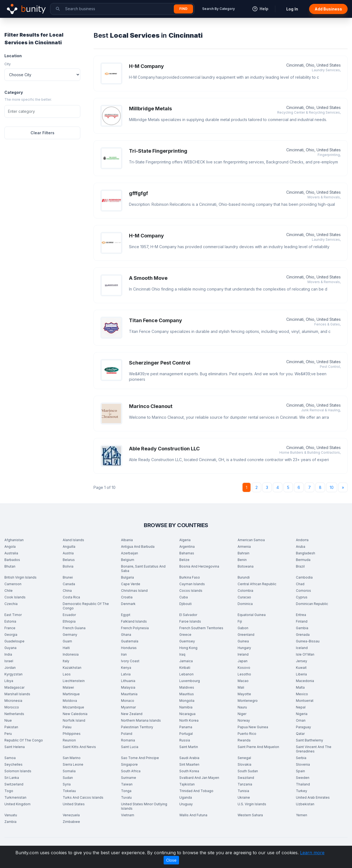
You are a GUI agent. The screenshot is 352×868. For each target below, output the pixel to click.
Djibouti (185, 604)
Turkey (302, 791)
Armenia (244, 547)
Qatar (300, 734)
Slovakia (244, 764)
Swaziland (246, 778)
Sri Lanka (12, 778)
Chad (300, 584)
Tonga (126, 791)
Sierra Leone (73, 764)
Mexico (302, 694)
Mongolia (187, 701)
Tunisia (243, 791)
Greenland (246, 635)
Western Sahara (250, 815)
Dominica (245, 604)
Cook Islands (15, 597)
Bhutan (10, 566)
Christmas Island (134, 591)
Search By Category (218, 9)
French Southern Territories (201, 628)
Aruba (301, 547)
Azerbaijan (130, 553)
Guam (67, 641)
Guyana (10, 648)
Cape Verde (131, 584)
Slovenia (303, 764)
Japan (243, 661)
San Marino (72, 758)
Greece (185, 635)
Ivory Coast (130, 661)
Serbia (301, 758)
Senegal (244, 758)
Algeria (185, 540)
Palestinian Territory (137, 727)
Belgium (128, 560)
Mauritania (129, 694)
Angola (10, 547)
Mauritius (187, 694)
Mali (241, 687)
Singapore (129, 764)
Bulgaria (127, 577)
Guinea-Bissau (308, 641)
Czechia (11, 604)
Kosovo (244, 668)
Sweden (303, 778)
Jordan (10, 668)
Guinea (243, 641)
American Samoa (251, 540)
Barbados (12, 560)
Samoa (10, 758)
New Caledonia (75, 714)
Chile (9, 591)
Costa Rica (71, 597)
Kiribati (185, 668)
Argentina (187, 547)
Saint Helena (15, 747)
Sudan (68, 778)
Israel (9, 661)
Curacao (244, 597)
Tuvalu (126, 797)
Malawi (68, 687)
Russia (185, 740)
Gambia (302, 628)
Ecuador (69, 615)
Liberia (301, 674)
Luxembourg (190, 681)
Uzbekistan (305, 804)
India (8, 654)
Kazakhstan (72, 668)
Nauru (242, 707)
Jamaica (186, 661)
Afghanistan (14, 540)
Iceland (302, 648)
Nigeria (302, 714)
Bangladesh (306, 553)
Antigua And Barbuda (138, 547)
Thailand (303, 784)
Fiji (240, 621)
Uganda (186, 797)
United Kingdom (17, 804)
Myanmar (128, 707)
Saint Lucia (130, 747)
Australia (11, 553)
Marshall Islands (17, 694)
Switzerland (14, 784)
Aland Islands (73, 540)
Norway (244, 720)
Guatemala (130, 641)
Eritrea (301, 615)
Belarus (69, 560)
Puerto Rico (247, 734)
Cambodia (304, 577)
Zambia (10, 822)
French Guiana (74, 628)
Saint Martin (189, 747)
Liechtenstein (74, 681)
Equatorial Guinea (252, 615)
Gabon (243, 628)
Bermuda (303, 560)
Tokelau (69, 791)
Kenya (126, 668)
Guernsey (187, 641)
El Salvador (188, 615)
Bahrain (244, 553)
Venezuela (71, 815)
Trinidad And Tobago (196, 791)
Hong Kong (188, 648)
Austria (68, 553)
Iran (124, 654)
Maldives (187, 687)
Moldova (70, 701)
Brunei (68, 577)
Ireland (243, 654)
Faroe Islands (190, 621)
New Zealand (132, 714)
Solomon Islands (18, 771)
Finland (302, 621)
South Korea (189, 771)
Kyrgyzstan (13, 674)
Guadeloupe (14, 641)
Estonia (10, 621)
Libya (9, 681)
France (10, 628)
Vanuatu (11, 815)
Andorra (302, 540)
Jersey (302, 661)
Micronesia (13, 701)
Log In (292, 9)
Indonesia (71, 654)
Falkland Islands (134, 621)
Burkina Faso (190, 577)
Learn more (312, 853)
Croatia (127, 597)
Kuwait (301, 668)
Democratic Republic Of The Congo (86, 606)
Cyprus (302, 597)
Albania (127, 540)
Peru (8, 734)
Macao (243, 681)
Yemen (302, 815)
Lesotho (244, 674)
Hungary (244, 648)
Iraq (182, 654)
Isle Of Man (305, 654)
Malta (300, 687)
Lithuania (128, 681)
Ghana (126, 635)
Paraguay (303, 727)
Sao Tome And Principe (140, 758)
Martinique (71, 694)
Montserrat (305, 701)
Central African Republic (257, 584)
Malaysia (128, 687)
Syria (67, 784)
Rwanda (244, 740)
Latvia (126, 674)
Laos (67, 674)
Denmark (128, 604)
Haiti (66, 648)
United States (74, 804)
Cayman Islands (192, 584)
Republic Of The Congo (24, 740)
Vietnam (128, 815)
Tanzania (245, 784)
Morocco (12, 707)
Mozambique (73, 707)
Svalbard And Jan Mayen (199, 778)
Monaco (128, 701)
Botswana (246, 566)
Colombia (245, 591)
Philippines (72, 734)
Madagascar (14, 687)
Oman (301, 720)
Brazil (300, 566)
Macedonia (305, 681)
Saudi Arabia (189, 758)
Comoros (303, 591)
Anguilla (69, 547)
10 (332, 487)
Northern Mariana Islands (141, 720)
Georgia (11, 635)
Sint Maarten (189, 764)
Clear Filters (42, 133)
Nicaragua (187, 714)
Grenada (303, 635)
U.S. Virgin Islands (252, 804)
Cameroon (13, 584)
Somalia (69, 771)
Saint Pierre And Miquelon (258, 747)
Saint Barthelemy (310, 740)
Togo (9, 791)
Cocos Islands (191, 591)
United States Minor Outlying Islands (144, 806)
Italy (66, 661)
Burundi (244, 577)
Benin (242, 560)
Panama (186, 727)
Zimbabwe (71, 822)
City (8, 64)
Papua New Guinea (253, 727)
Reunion (69, 740)
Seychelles (13, 764)
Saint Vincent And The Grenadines (314, 749)
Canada (69, 584)
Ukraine (244, 797)
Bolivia (68, 566)
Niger (242, 714)
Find (183, 9)
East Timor (13, 615)
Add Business (328, 9)
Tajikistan (187, 784)
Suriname (129, 778)
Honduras (129, 648)
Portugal (186, 734)
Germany (70, 635)
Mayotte (244, 694)
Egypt (126, 615)
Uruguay (186, 804)
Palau (67, 727)
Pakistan (11, 727)
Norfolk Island (74, 720)
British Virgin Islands (20, 577)
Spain (300, 771)
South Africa (131, 771)
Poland (127, 734)
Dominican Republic (312, 604)
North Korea (189, 720)
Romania (128, 740)
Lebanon (186, 674)
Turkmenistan (15, 797)
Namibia (186, 707)
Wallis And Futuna (193, 815)
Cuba (184, 597)
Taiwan (127, 784)
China (67, 591)
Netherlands (14, 714)
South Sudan (248, 771)
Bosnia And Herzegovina (199, 566)
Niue (8, 720)
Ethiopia (69, 621)
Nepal (301, 707)
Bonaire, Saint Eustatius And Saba (143, 569)
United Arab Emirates (313, 797)
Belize (184, 560)
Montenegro (248, 701)
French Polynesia (135, 628)
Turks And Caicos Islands (83, 797)
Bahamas (187, 553)
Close (171, 860)
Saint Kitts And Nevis (79, 747)
